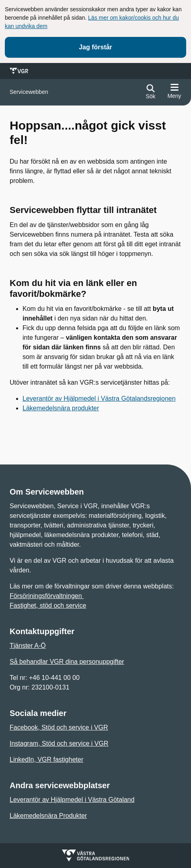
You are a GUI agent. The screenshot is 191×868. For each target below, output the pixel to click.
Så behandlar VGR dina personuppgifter (67, 662)
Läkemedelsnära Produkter (48, 816)
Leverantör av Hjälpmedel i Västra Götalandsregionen (99, 399)
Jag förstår (95, 47)
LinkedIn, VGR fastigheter (46, 759)
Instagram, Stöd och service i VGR (59, 743)
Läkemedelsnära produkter (61, 408)
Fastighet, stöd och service (48, 605)
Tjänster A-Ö (28, 646)
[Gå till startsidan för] (29, 92)
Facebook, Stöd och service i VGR (59, 727)
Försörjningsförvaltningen (47, 596)
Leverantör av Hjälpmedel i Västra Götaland (72, 800)
